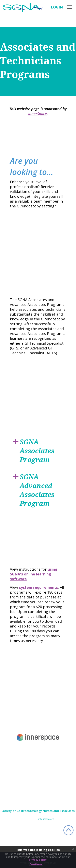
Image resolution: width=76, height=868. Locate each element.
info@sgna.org (46, 819)
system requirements (39, 587)
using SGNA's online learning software (34, 574)
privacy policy (38, 860)
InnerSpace (37, 114)
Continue (36, 864)
